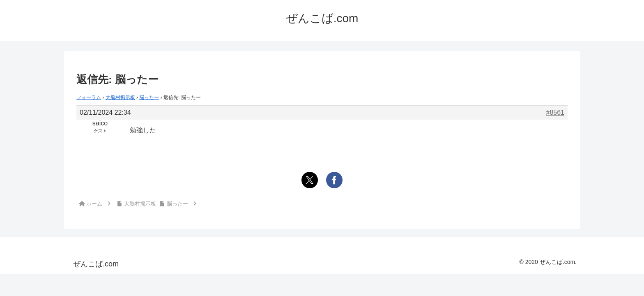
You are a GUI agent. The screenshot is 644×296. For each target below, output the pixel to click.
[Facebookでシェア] (334, 180)
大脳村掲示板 (120, 97)
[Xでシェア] (310, 180)
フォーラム (89, 97)
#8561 (555, 112)
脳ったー (149, 97)
